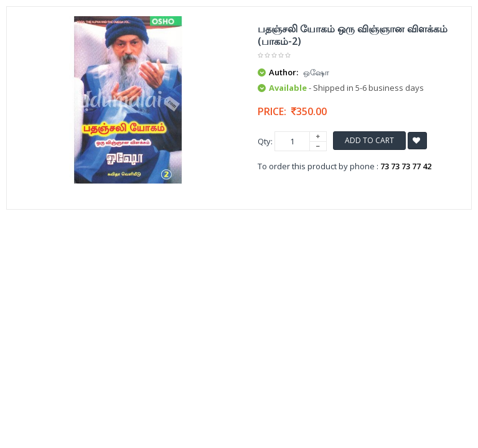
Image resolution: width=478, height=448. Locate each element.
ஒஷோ (316, 72)
